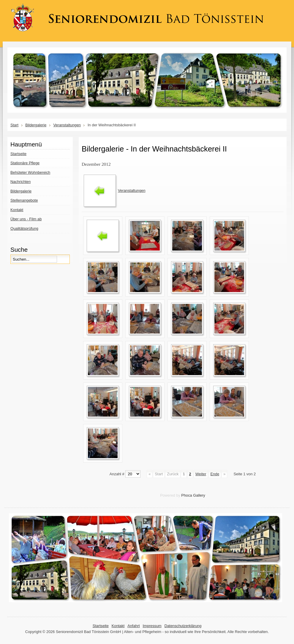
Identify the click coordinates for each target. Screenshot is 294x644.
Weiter (201, 474)
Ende (215, 474)
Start (14, 125)
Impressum (152, 626)
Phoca (186, 495)
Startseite (101, 626)
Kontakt (118, 626)
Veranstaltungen (67, 125)
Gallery (199, 495)
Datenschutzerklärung (183, 626)
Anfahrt (133, 626)
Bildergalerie (36, 125)
